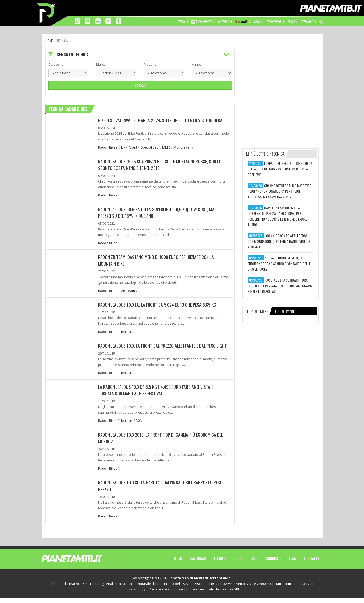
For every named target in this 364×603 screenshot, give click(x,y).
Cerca (140, 85)
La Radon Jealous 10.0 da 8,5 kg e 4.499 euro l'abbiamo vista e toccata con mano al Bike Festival (156, 395)
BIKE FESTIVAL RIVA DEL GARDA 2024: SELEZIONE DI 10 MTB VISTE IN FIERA (161, 120)
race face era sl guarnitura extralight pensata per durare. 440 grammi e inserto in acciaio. (280, 286)
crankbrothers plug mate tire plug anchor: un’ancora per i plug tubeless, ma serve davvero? (279, 191)
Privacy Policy (135, 594)
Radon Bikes (108, 147)
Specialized (150, 147)
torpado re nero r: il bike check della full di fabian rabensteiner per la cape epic (280, 169)
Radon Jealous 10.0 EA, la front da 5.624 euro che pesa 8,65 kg (158, 304)
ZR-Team (128, 290)
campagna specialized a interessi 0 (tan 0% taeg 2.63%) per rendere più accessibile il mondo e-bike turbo (277, 216)
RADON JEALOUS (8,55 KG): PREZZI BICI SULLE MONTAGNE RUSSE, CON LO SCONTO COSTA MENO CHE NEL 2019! (161, 164)
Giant (133, 147)
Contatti (312, 563)
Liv (123, 147)
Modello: (150, 64)
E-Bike (238, 563)
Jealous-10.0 (130, 426)
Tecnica (220, 563)
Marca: (101, 64)
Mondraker (182, 147)
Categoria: (56, 64)
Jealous (127, 331)
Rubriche (273, 563)
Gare (254, 563)
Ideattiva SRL (230, 594)
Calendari (198, 563)
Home (178, 563)
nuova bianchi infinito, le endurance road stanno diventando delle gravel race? (279, 263)
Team (293, 563)
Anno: (196, 64)
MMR (166, 147)
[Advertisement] (281, 81)
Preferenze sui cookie (166, 594)
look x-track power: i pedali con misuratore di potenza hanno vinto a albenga (279, 241)
